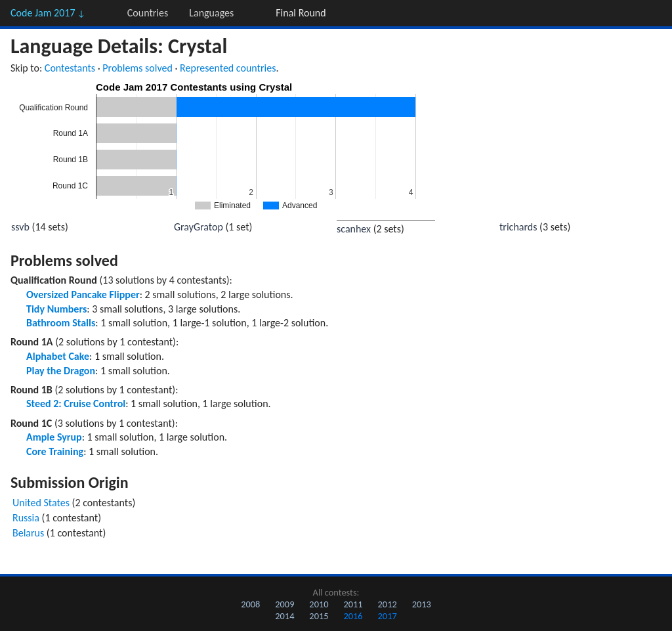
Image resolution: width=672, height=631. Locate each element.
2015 (319, 616)
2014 (284, 616)
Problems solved (137, 68)
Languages (211, 13)
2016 (353, 616)
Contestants (70, 68)
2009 (284, 604)
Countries (148, 13)
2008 (250, 604)
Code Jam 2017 (48, 13)
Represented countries (228, 68)
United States (41, 503)
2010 (319, 604)
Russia (26, 518)
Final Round (301, 13)
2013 (422, 604)
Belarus (28, 533)
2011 (353, 604)
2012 (388, 604)
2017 (388, 616)
